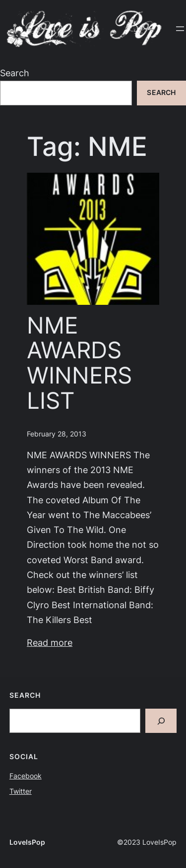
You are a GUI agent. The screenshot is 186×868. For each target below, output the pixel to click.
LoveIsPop (27, 842)
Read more (50, 643)
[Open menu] (180, 29)
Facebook (26, 776)
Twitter (21, 791)
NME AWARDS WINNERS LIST (79, 363)
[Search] (161, 721)
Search (15, 73)
